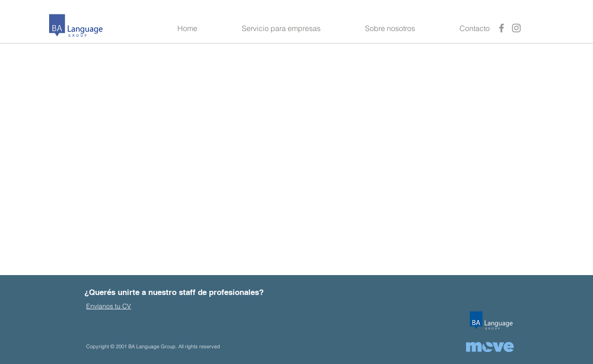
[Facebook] (502, 28)
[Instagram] (516, 28)
